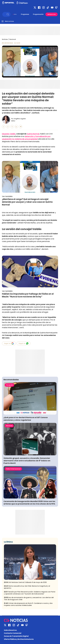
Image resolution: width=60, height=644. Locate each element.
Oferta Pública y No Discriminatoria (19, 639)
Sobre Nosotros (10, 630)
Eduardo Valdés (9, 134)
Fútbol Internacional (13, 469)
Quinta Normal (33, 134)
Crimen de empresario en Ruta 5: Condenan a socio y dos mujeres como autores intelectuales (28, 604)
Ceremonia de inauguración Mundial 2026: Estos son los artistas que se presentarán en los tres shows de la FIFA (29, 503)
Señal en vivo (52, 14)
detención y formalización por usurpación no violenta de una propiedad (26, 138)
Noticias (5, 39)
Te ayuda (9, 385)
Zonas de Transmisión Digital (16, 636)
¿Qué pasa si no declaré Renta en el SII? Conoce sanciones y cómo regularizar (26, 419)
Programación (38, 14)
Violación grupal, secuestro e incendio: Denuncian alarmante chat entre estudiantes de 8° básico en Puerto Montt (27, 461)
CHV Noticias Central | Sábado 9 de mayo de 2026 (25, 582)
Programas (25, 14)
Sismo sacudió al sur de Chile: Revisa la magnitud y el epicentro (27, 587)
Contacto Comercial (13, 633)
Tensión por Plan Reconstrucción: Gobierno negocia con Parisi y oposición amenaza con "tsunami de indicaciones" (30, 593)
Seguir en (9, 343)
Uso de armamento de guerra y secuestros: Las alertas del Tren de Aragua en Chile (29, 599)
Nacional (13, 39)
